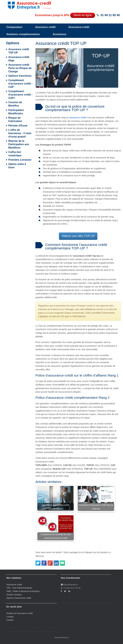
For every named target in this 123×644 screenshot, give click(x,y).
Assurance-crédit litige (19, 59)
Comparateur (14, 27)
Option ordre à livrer (17, 166)
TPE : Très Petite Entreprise (19, 588)
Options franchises (20, 76)
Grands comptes (14, 595)
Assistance (59, 34)
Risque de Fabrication (15, 119)
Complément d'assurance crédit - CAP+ (20, 95)
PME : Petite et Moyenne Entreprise (23, 591)
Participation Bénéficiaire (16, 112)
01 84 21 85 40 (110, 15)
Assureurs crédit (45, 27)
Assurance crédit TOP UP (19, 51)
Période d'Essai (18, 126)
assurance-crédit (78, 118)
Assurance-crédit (79, 27)
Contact (10, 620)
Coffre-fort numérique (15, 154)
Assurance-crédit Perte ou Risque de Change (20, 68)
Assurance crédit (14, 585)
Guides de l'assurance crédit (20, 613)
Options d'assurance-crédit (19, 598)
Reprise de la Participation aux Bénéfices (19, 144)
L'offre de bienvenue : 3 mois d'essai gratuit (20, 133)
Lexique (10, 617)
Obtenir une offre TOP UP (78, 236)
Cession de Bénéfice (15, 104)
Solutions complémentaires (23, 34)
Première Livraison (20, 160)
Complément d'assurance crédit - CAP (20, 84)
